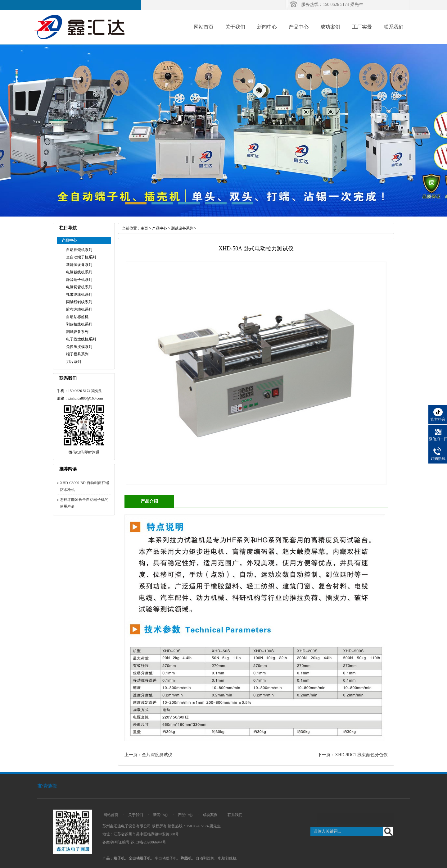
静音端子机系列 (79, 280)
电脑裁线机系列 (79, 272)
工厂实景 (362, 27)
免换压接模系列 (79, 347)
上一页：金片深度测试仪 (148, 755)
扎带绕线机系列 (79, 295)
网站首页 (204, 27)
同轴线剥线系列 (79, 302)
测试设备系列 (77, 332)
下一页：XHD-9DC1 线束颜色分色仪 (353, 755)
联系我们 (394, 27)
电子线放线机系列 (81, 339)
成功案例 (330, 27)
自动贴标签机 (77, 317)
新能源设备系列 (79, 265)
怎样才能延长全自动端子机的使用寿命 (84, 503)
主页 (144, 228)
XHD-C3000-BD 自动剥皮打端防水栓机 (84, 486)
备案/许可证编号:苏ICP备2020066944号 (134, 842)
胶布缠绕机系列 (79, 309)
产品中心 (299, 27)
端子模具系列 (77, 354)
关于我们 (235, 27)
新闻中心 (267, 27)
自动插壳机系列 (79, 250)
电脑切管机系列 (79, 287)
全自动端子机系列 (81, 257)
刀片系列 (74, 362)
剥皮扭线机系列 (79, 324)
